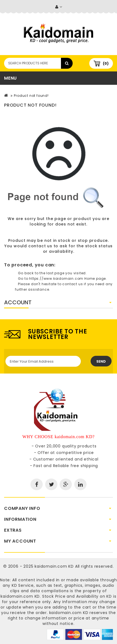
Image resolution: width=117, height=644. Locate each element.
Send (101, 361)
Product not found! (31, 96)
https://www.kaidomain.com (56, 279)
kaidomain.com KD (54, 566)
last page (55, 273)
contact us (40, 246)
